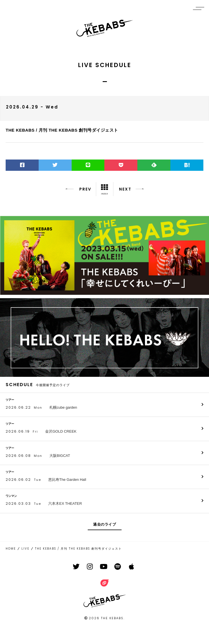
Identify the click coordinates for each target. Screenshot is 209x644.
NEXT (132, 189)
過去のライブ (104, 524)
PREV (78, 189)
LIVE (25, 549)
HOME (11, 549)
